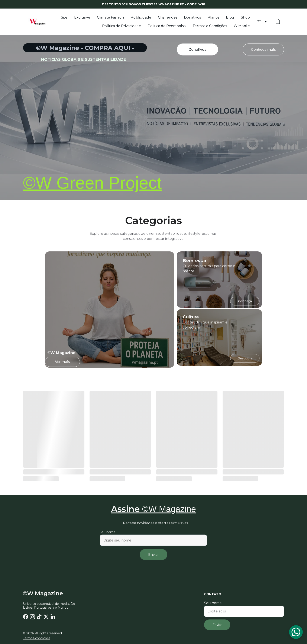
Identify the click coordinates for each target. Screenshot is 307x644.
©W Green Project (92, 186)
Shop (245, 17)
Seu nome (108, 536)
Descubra (245, 359)
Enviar (153, 559)
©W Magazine (169, 511)
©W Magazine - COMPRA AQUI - (85, 48)
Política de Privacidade (122, 26)
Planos (213, 17)
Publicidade (141, 17)
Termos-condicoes (37, 638)
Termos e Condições (210, 26)
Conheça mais (263, 50)
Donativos (192, 17)
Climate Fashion (110, 17)
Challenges (168, 17)
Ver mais (62, 363)
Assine (127, 510)
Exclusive (82, 17)
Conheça (245, 302)
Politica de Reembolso (167, 26)
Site (64, 17)
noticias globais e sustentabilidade (84, 59)
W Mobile (242, 26)
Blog (230, 17)
